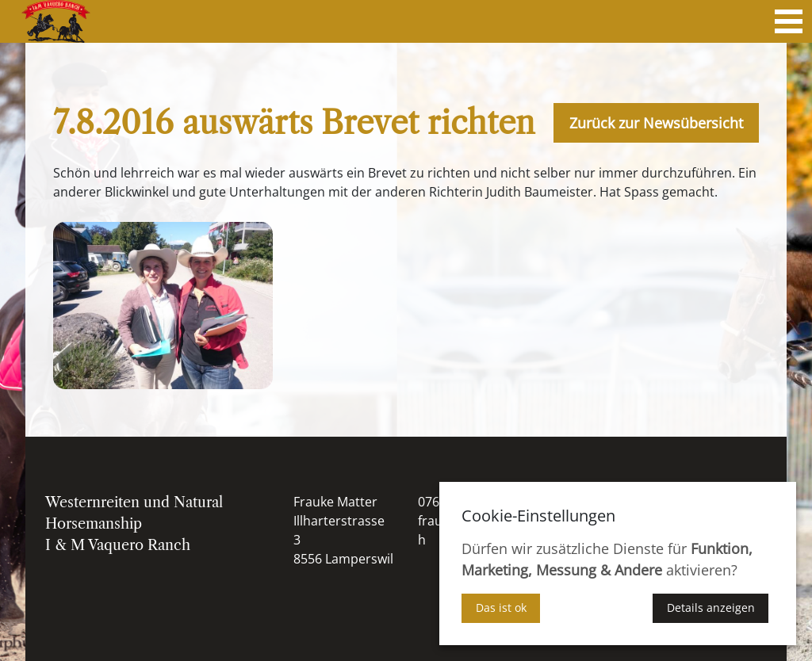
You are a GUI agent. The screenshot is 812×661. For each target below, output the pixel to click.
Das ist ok (501, 608)
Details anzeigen (711, 608)
